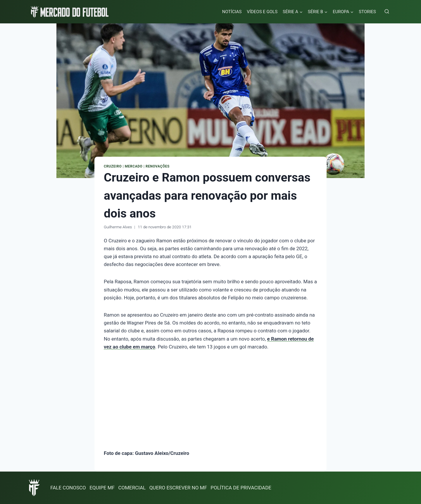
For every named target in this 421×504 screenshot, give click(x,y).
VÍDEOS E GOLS (262, 12)
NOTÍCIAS (232, 12)
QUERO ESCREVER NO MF (178, 488)
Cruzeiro (113, 166)
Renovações (158, 166)
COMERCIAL (132, 488)
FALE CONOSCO (68, 488)
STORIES (367, 12)
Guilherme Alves (118, 227)
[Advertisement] (210, 401)
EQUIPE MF (102, 488)
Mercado (134, 166)
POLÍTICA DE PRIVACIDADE (241, 488)
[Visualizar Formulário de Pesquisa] (387, 12)
